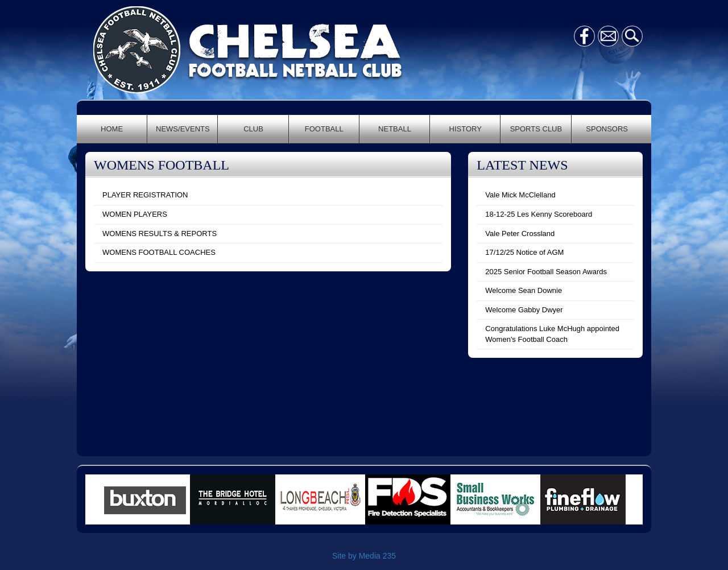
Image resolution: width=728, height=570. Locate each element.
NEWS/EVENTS (183, 129)
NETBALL (395, 129)
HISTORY (466, 129)
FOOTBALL (324, 129)
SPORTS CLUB (536, 129)
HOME (112, 129)
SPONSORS (607, 129)
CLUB (253, 129)
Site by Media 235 (364, 556)
